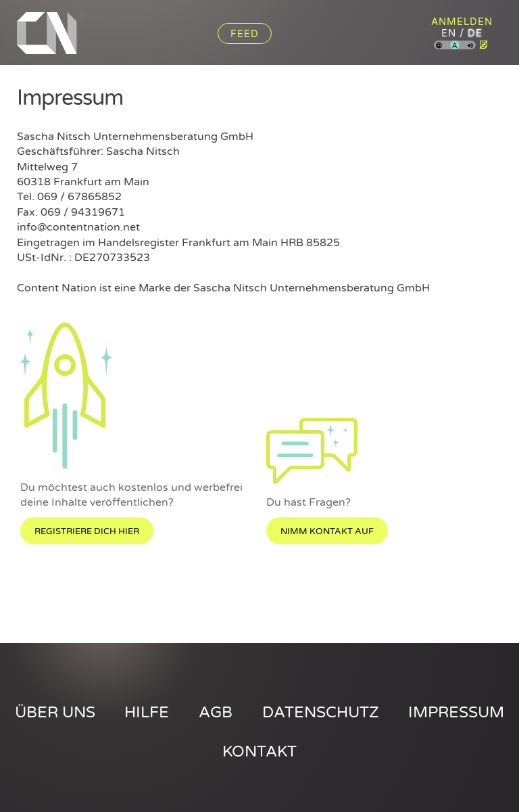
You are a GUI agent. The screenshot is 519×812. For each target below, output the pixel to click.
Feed (245, 34)
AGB (216, 713)
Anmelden (462, 22)
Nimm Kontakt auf (327, 531)
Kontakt (259, 752)
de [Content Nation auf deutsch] (475, 33)
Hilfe (147, 713)
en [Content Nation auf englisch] (449, 33)
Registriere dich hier (87, 531)
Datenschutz (321, 713)
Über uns (55, 713)
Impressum (456, 713)
